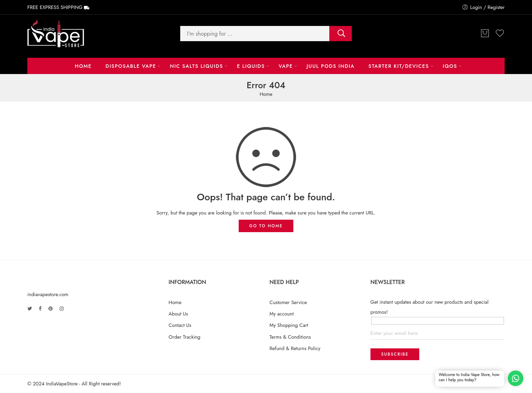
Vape (286, 66)
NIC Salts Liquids (196, 66)
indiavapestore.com (48, 294)
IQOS (450, 66)
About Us (178, 314)
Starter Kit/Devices (399, 66)
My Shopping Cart (289, 325)
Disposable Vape (131, 66)
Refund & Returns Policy (295, 348)
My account (282, 314)
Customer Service (288, 302)
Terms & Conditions (290, 337)
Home (83, 66)
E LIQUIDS (251, 66)
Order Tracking (184, 337)
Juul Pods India (331, 66)
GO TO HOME (266, 226)
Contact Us (180, 325)
